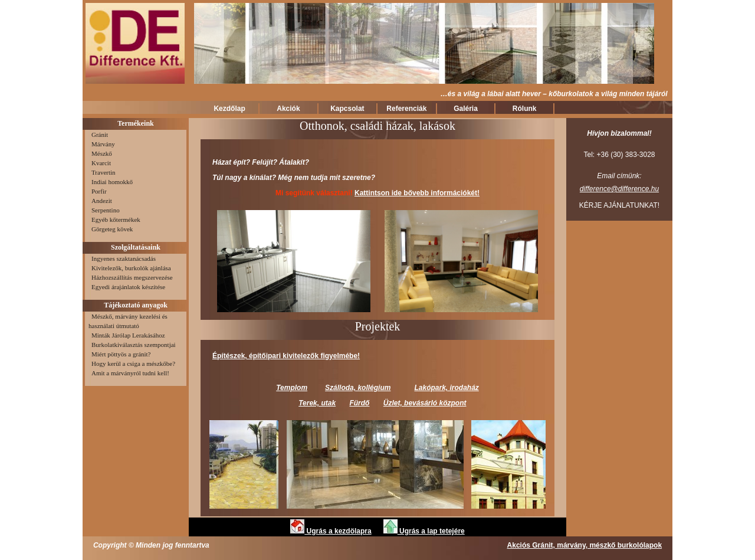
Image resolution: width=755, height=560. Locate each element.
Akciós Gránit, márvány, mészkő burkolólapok (585, 545)
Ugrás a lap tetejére (424, 531)
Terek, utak (317, 403)
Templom (292, 388)
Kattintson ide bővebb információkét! (417, 193)
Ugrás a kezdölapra (331, 531)
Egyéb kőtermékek (114, 220)
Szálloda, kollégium (358, 388)
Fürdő (359, 403)
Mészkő (100, 153)
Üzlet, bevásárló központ (425, 403)
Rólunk (525, 109)
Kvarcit (100, 163)
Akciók (288, 109)
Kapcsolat (347, 109)
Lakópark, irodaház (446, 388)
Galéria (466, 109)
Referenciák (406, 109)
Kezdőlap (229, 109)
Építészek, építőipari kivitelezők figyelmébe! (286, 356)
